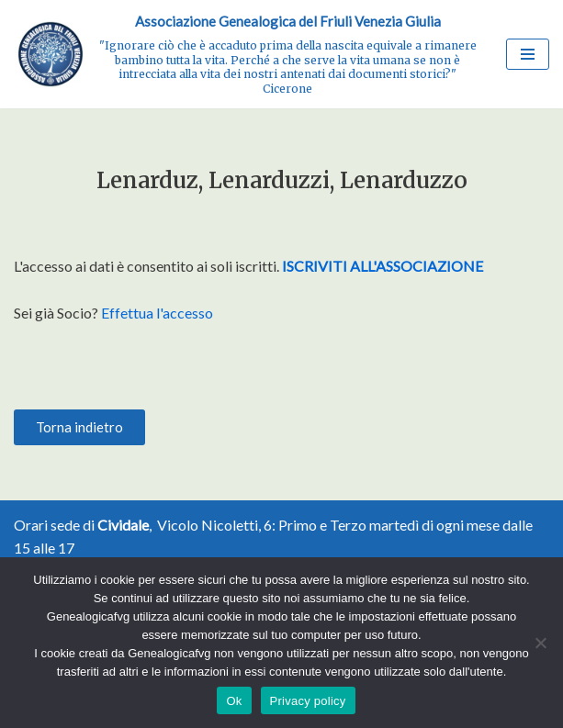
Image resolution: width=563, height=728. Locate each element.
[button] (79, 427)
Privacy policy (308, 701)
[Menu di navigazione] (528, 54)
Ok (234, 701)
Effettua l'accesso (157, 313)
